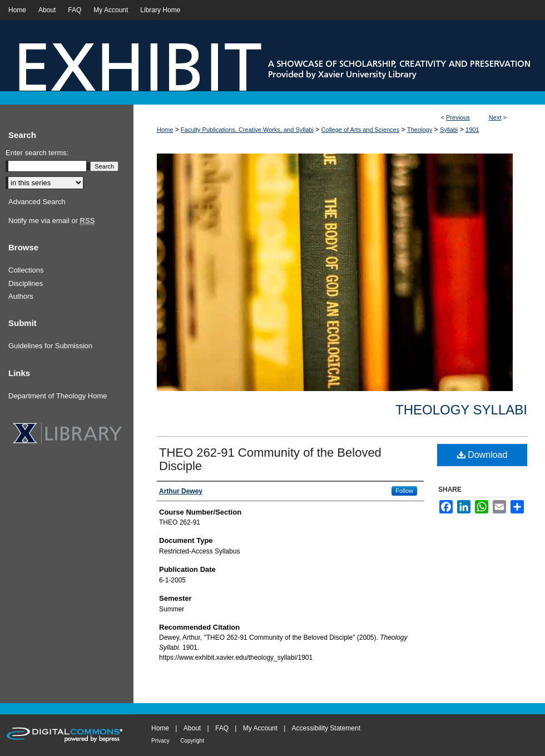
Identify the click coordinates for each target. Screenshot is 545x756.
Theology (420, 130)
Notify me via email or (51, 221)
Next (495, 117)
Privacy (160, 741)
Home (165, 130)
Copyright (192, 741)
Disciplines (26, 283)
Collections (26, 270)
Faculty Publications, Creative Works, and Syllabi (247, 130)
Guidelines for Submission (50, 346)
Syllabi (449, 130)
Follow (404, 491)
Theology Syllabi (461, 410)
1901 (472, 130)
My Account (260, 728)
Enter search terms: (37, 153)
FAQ (222, 728)
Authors (21, 296)
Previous (458, 117)
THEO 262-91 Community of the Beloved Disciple (270, 459)
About (192, 728)
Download (482, 455)
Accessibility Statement (326, 728)
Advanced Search (37, 202)
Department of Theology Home (58, 396)
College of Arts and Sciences (361, 130)
